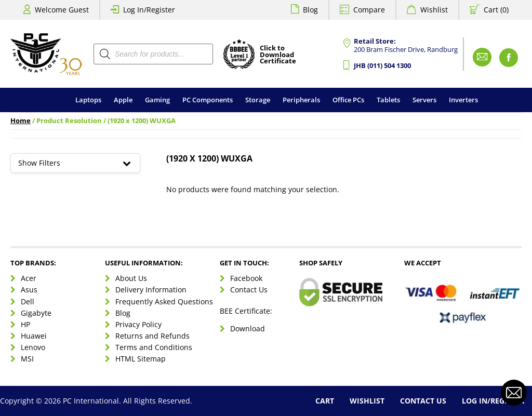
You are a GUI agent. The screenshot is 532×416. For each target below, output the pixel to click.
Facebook (246, 278)
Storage (258, 100)
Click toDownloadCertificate (278, 55)
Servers (424, 100)
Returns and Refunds (152, 336)
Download (248, 328)
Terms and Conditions (154, 347)
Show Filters (75, 163)
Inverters (463, 100)
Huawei (34, 336)
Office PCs (348, 100)
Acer (29, 278)
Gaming (157, 100)
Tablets (388, 100)
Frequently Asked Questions (164, 301)
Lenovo (33, 347)
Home (21, 121)
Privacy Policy (138, 324)
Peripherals (301, 100)
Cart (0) (496, 10)
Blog (310, 10)
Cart (325, 401)
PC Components (208, 100)
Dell (28, 301)
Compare (369, 10)
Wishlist (434, 10)
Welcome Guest (62, 10)
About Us (131, 278)
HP (25, 324)
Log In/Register (149, 10)
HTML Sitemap (141, 359)
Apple (123, 100)
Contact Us (249, 290)
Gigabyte (36, 313)
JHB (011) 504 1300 (382, 66)
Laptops (88, 100)
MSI (27, 359)
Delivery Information (151, 290)
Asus (29, 290)
